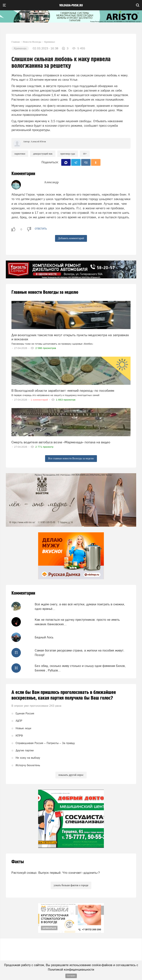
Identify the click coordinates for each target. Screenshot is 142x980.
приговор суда (68, 154)
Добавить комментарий (71, 238)
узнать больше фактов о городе (71, 885)
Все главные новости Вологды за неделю (71, 458)
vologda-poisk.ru (71, 5)
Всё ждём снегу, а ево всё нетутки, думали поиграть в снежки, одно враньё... (80, 606)
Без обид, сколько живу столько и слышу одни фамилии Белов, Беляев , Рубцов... (80, 668)
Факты (18, 862)
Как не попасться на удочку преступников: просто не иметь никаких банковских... (77, 622)
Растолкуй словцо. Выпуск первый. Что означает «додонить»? (56, 873)
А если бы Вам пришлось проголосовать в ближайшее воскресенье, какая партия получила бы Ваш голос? (64, 695)
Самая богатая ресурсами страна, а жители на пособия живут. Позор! (80, 653)
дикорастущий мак (43, 154)
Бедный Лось (44, 637)
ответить (41, 229)
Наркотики (20, 154)
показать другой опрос (71, 775)
